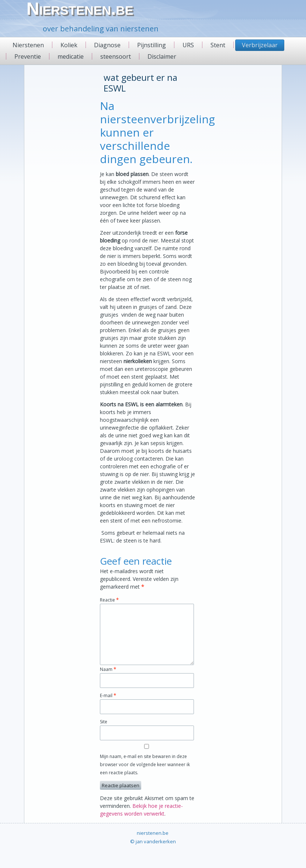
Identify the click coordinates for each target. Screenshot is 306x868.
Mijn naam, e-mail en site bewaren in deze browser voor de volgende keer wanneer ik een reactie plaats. (145, 764)
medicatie (71, 56)
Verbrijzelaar (260, 45)
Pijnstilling (152, 45)
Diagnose (107, 45)
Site (104, 722)
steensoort (116, 56)
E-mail (108, 695)
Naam (108, 669)
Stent (218, 45)
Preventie (28, 56)
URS (188, 45)
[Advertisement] (52, 181)
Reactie (109, 600)
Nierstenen (28, 45)
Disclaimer (162, 56)
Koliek (69, 45)
